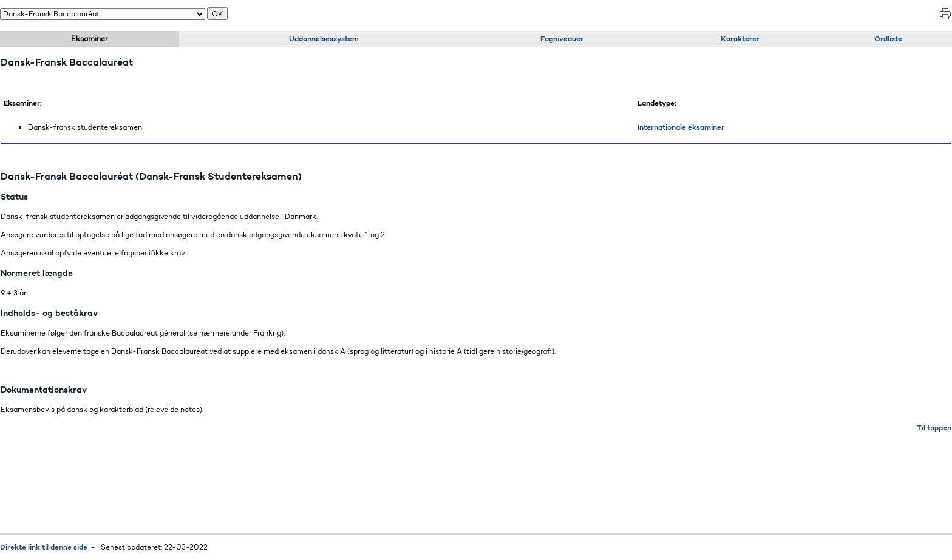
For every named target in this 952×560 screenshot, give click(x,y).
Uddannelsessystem (324, 39)
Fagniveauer (562, 39)
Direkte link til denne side (44, 547)
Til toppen (934, 427)
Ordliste (888, 39)
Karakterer (740, 39)
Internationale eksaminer (681, 127)
